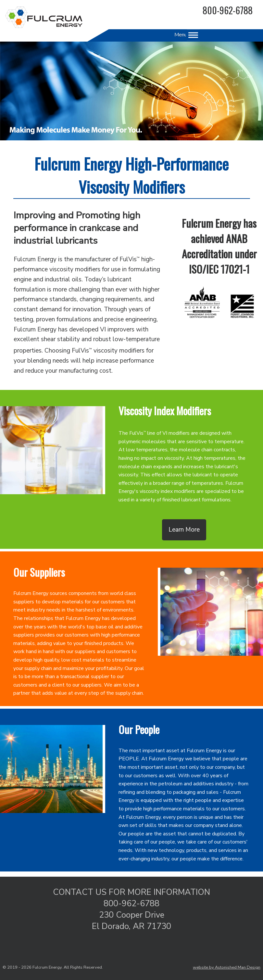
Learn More (184, 530)
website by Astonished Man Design (227, 967)
